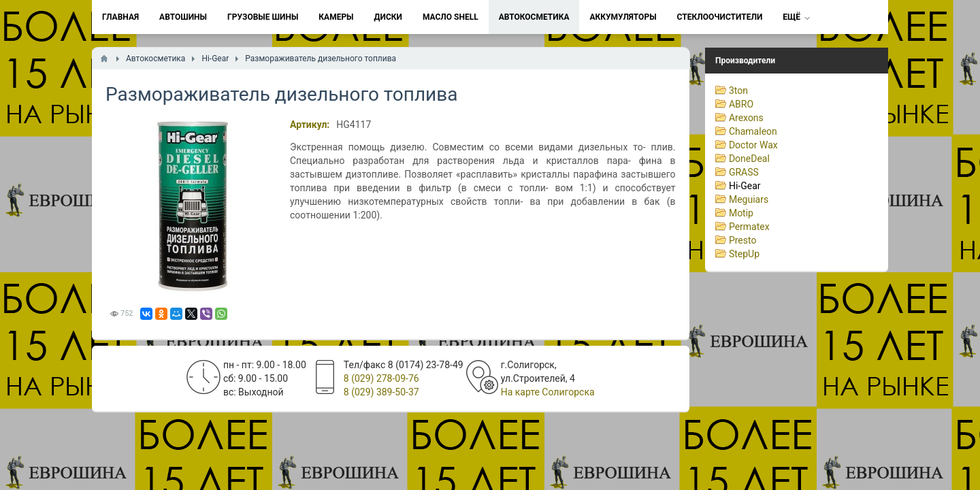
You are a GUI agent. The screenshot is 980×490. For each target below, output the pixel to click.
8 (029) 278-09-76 (381, 378)
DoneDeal (749, 159)
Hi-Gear (745, 186)
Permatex (749, 227)
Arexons (746, 118)
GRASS (744, 172)
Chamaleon (753, 131)
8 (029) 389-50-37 (381, 392)
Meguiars (749, 199)
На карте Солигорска (548, 392)
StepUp (744, 254)
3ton (738, 91)
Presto (743, 240)
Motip (741, 213)
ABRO (741, 104)
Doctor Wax (753, 145)
